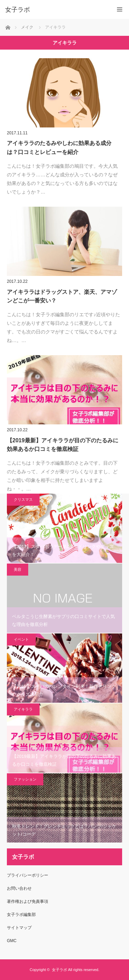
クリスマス (23, 499)
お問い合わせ (19, 888)
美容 (18, 569)
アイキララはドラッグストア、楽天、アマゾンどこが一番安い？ (62, 296)
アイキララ (23, 709)
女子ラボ (60, 970)
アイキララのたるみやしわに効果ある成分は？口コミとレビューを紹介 (59, 148)
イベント (21, 639)
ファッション (25, 779)
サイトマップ (19, 928)
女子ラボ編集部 (21, 915)
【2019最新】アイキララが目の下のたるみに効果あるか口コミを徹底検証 (63, 445)
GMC (12, 941)
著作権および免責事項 (28, 901)
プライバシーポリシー (28, 875)
